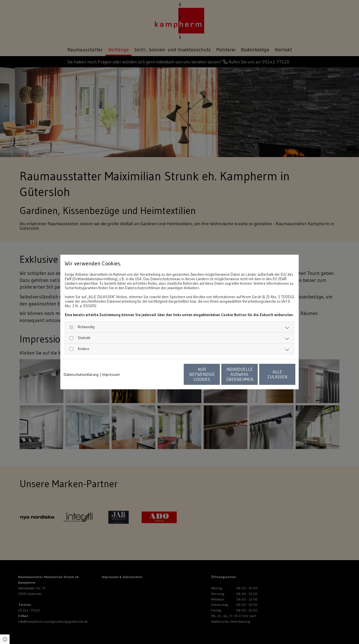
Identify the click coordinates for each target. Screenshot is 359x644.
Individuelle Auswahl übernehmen (216, 374)
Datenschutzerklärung (81, 374)
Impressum (111, 374)
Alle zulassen (269, 374)
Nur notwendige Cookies (163, 374)
